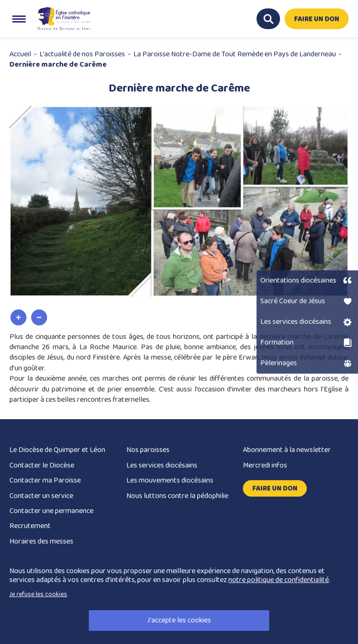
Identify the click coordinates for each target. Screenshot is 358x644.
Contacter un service (41, 496)
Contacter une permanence (51, 511)
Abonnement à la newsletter (287, 450)
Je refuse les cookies (38, 594)
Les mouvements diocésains (170, 480)
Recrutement (30, 526)
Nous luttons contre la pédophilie (177, 496)
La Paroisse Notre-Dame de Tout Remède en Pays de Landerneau (235, 54)
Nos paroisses (148, 450)
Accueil (20, 54)
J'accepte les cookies (179, 620)
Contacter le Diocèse (42, 465)
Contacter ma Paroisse (45, 480)
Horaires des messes (41, 541)
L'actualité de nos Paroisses (82, 54)
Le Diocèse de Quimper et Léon (57, 450)
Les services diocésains (162, 465)
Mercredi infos (265, 465)
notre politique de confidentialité (279, 580)
